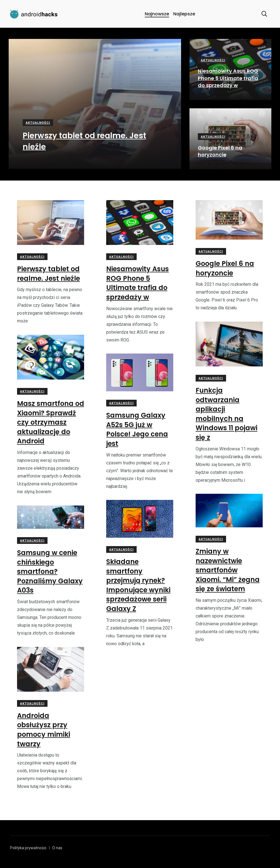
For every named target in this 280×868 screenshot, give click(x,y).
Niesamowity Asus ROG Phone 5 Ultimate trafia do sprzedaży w (228, 78)
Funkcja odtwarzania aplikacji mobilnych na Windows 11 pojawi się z (226, 414)
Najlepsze (184, 14)
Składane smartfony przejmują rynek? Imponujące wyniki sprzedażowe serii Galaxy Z (138, 585)
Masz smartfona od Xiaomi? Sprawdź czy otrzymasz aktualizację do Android (51, 422)
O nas (57, 848)
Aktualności (38, 123)
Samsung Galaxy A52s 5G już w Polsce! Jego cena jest (137, 429)
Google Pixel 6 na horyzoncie (220, 151)
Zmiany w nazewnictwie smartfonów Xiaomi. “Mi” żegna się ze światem (228, 570)
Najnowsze (157, 14)
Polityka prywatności (28, 848)
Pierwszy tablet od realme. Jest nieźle (48, 274)
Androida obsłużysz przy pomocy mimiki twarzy (44, 730)
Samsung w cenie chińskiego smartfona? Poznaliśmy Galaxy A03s (50, 571)
